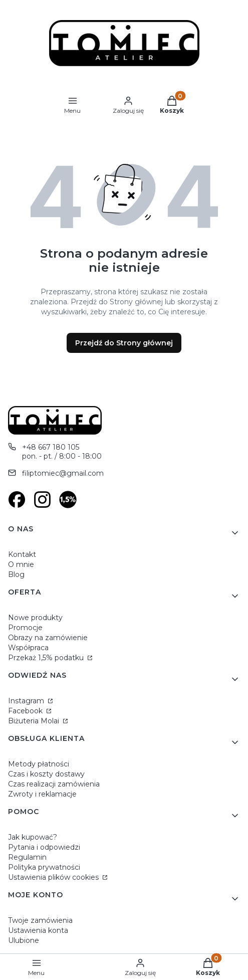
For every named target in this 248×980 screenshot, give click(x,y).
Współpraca (28, 648)
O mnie (21, 564)
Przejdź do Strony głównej (124, 343)
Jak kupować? (33, 837)
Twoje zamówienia (40, 920)
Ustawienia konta (38, 930)
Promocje (25, 628)
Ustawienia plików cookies (54, 877)
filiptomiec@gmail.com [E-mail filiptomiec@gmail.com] (63, 473)
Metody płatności (39, 764)
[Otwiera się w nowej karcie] (17, 500)
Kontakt (22, 554)
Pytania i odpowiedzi (44, 847)
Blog (16, 574)
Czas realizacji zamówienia (54, 784)
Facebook (26, 711)
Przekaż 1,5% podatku (47, 658)
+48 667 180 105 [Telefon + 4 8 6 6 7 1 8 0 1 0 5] (51, 447)
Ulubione (24, 940)
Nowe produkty (35, 618)
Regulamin (27, 857)
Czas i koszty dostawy (46, 774)
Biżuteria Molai (35, 721)
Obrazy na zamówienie (48, 638)
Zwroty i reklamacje (42, 794)
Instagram (27, 701)
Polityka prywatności (44, 867)
